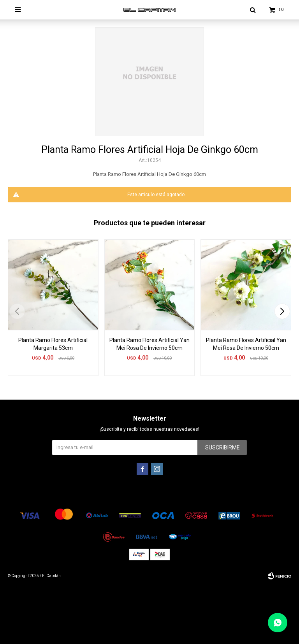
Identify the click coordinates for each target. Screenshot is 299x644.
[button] (282, 311)
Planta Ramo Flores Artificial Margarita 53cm (53, 344)
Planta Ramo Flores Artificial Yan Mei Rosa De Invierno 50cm (149, 344)
